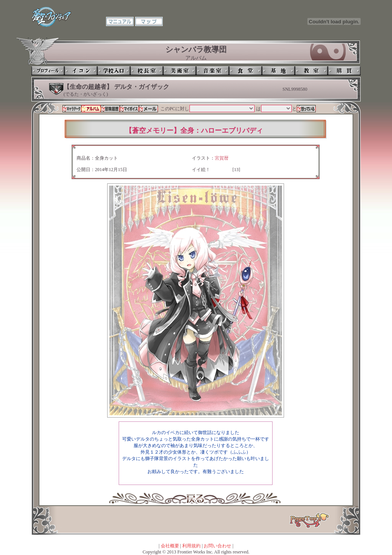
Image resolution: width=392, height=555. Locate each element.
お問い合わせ (217, 546)
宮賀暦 (222, 158)
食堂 (245, 71)
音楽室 (212, 71)
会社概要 (170, 546)
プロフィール (48, 71)
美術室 (180, 71)
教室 (311, 71)
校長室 (147, 71)
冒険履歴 (110, 109)
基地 (278, 71)
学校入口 (114, 71)
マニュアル (120, 21)
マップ (149, 21)
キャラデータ (72, 109)
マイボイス (129, 109)
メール (149, 109)
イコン (81, 71)
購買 (344, 71)
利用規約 (191, 546)
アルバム (91, 109)
